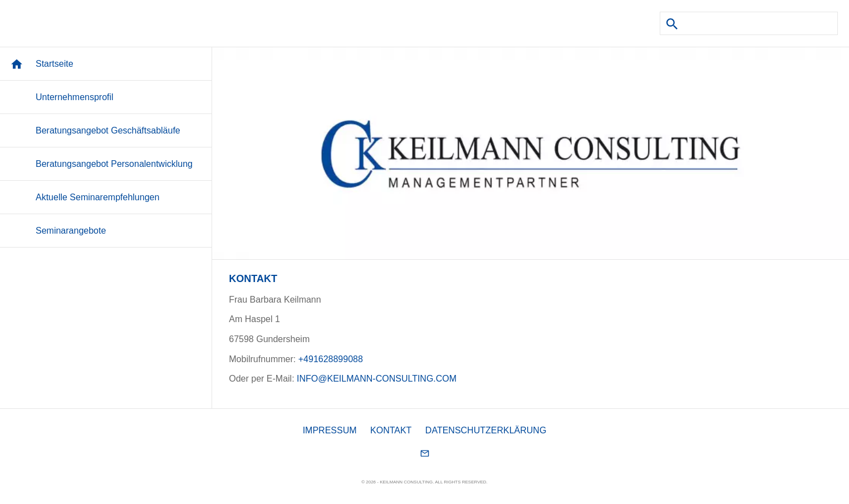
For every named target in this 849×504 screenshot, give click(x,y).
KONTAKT (391, 430)
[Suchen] (749, 23)
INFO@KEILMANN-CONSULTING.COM (377, 379)
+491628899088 (331, 359)
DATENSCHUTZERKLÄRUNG (486, 430)
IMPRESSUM (330, 430)
